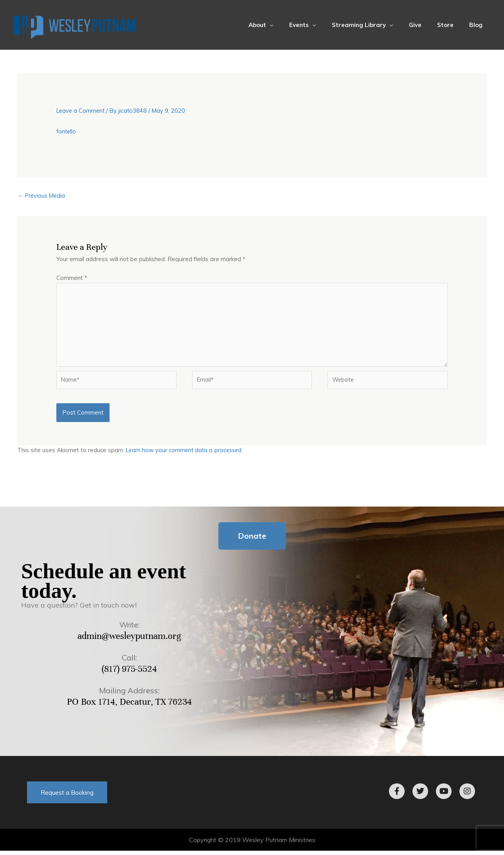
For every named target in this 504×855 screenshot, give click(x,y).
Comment (72, 278)
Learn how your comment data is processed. (186, 454)
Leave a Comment (82, 111)
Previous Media (43, 196)
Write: (130, 629)
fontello (67, 131)
